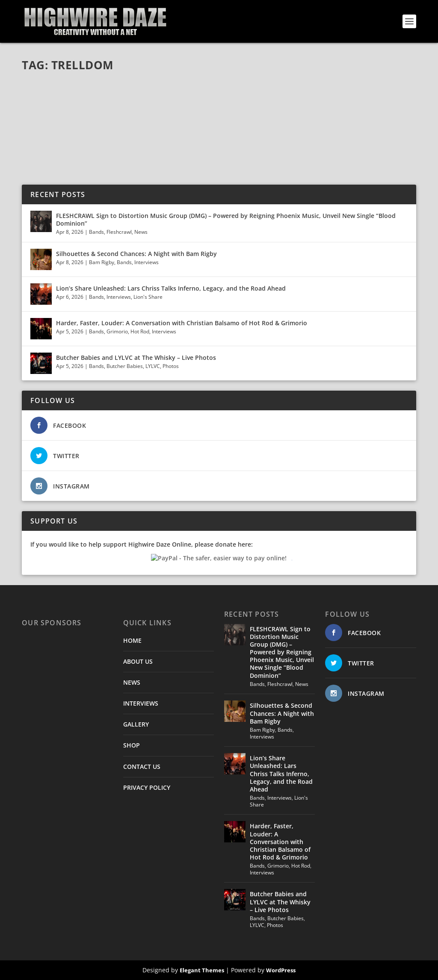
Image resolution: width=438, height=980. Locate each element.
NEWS (132, 682)
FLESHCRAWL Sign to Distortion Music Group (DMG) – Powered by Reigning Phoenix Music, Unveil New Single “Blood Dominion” (226, 219)
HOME (132, 640)
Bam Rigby (102, 262)
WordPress (281, 970)
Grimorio (117, 331)
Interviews (146, 262)
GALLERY (136, 724)
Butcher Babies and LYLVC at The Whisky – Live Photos (136, 358)
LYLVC (153, 366)
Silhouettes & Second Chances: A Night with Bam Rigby (136, 254)
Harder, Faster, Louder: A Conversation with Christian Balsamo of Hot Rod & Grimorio (182, 323)
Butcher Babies (125, 366)
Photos (171, 366)
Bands (96, 232)
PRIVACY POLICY (147, 787)
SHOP (132, 745)
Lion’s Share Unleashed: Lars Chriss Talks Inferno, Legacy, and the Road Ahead (171, 288)
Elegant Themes (202, 970)
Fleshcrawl (119, 232)
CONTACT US (142, 767)
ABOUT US (138, 661)
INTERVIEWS (141, 703)
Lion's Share (148, 297)
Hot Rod (140, 331)
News (141, 232)
